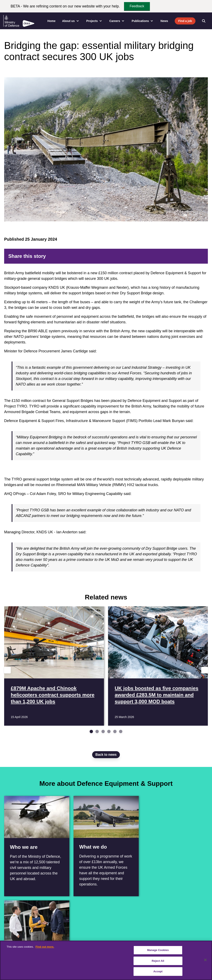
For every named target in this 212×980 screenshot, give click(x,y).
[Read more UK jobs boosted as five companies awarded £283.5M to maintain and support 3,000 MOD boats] (158, 666)
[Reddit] (174, 256)
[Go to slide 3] (103, 731)
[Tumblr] (194, 256)
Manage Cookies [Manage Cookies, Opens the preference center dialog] (158, 950)
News (164, 21)
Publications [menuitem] (143, 21)
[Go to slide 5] (115, 731)
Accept (158, 971)
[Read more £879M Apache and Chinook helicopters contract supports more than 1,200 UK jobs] (54, 666)
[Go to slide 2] (97, 731)
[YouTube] (35, 940)
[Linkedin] (26, 940)
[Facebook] (161, 256)
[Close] (205, 960)
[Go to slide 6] (121, 731)
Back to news (106, 755)
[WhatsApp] (187, 256)
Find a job (185, 21)
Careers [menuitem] (117, 21)
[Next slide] (205, 670)
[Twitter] (167, 256)
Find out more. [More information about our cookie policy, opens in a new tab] (45, 947)
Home (51, 21)
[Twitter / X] (17, 940)
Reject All (158, 961)
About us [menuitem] (71, 21)
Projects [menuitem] (95, 21)
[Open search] (204, 21)
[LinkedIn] (181, 256)
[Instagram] (44, 940)
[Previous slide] (7, 670)
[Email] (200, 256)
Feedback (137, 6)
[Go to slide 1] (91, 731)
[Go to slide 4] (109, 731)
